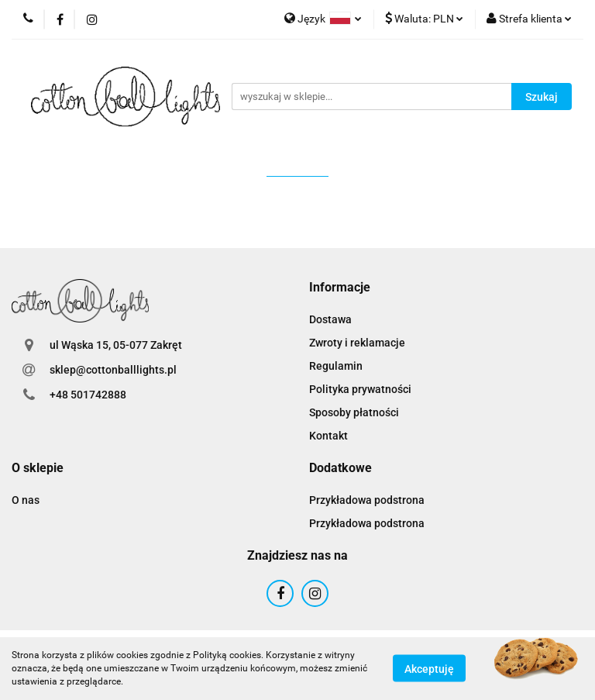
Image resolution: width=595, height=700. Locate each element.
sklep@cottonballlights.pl (113, 370)
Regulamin (336, 366)
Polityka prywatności (360, 389)
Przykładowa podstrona (367, 500)
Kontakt (328, 436)
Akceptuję (429, 669)
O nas (26, 500)
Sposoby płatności (354, 412)
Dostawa (330, 319)
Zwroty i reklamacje (357, 343)
